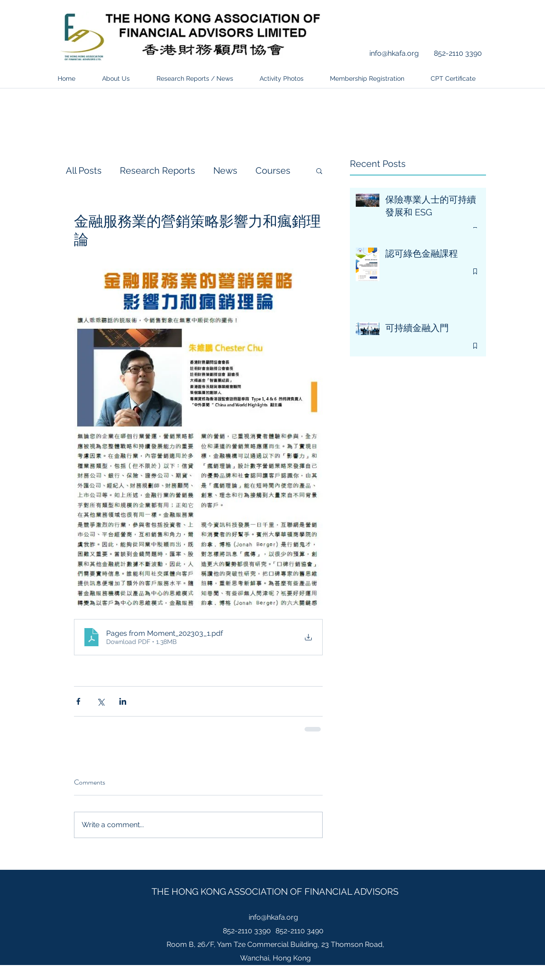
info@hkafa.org (394, 53)
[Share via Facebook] (78, 701)
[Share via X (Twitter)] (101, 701)
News (225, 171)
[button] (319, 171)
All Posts (84, 171)
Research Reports (157, 171)
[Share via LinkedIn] (123, 701)
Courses (273, 171)
